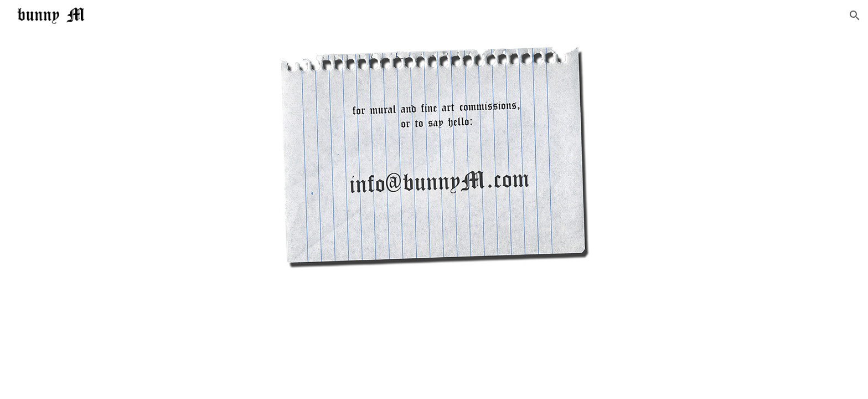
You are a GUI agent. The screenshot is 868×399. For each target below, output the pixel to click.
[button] (855, 16)
